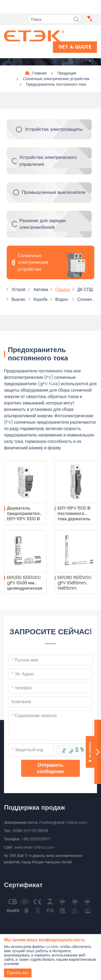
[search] (76, 19)
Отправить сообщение (50, 768)
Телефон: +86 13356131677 (27, 839)
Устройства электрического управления (48, 161)
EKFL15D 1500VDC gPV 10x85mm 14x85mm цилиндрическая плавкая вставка (75, 588)
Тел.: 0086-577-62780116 (26, 831)
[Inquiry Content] (50, 725)
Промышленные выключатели (54, 192)
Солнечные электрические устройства (56, 79)
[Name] (50, 660)
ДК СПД (85, 290)
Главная (39, 73)
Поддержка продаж (34, 807)
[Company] (50, 702)
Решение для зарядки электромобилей (43, 224)
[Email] (50, 674)
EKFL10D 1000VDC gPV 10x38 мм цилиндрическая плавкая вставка (25, 586)
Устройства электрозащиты (54, 129)
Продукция (67, 73)
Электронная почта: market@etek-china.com (46, 822)
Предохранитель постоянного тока (56, 84)
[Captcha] (31, 750)
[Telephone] (50, 688)
